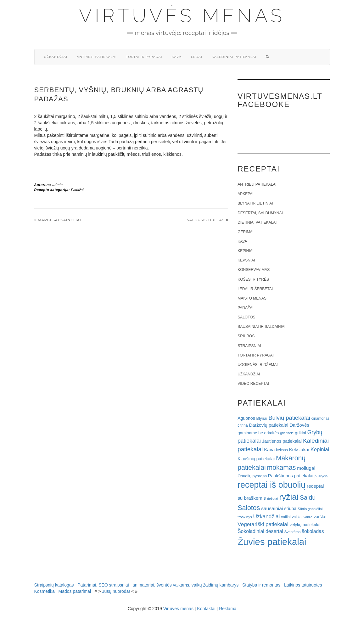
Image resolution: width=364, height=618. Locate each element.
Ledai (197, 57)
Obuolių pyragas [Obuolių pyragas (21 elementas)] (252, 476)
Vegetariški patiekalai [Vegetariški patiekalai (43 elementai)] (263, 524)
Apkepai (245, 194)
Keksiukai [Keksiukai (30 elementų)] (299, 449)
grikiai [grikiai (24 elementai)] (300, 433)
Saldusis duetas (206, 220)
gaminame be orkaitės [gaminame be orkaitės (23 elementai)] (258, 433)
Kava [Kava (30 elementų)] (269, 449)
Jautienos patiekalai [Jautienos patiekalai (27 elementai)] (282, 441)
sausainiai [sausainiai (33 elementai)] (272, 508)
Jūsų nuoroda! (116, 591)
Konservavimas (254, 270)
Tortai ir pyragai (144, 57)
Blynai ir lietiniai (255, 203)
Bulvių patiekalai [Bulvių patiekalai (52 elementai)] (289, 418)
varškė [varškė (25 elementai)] (320, 517)
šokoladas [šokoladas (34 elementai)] (313, 531)
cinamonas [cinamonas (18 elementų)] (320, 419)
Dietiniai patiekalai (257, 222)
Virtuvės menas (182, 16)
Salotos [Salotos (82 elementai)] (249, 508)
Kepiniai (246, 251)
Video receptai (253, 384)
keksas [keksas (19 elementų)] (282, 450)
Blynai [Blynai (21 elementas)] (262, 418)
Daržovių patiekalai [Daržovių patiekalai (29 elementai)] (269, 425)
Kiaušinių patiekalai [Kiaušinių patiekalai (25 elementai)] (256, 459)
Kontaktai (206, 609)
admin (57, 185)
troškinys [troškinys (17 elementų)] (245, 517)
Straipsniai (249, 346)
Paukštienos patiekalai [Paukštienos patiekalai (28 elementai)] (291, 476)
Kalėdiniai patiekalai (234, 57)
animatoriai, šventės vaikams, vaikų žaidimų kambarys (185, 585)
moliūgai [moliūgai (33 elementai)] (306, 468)
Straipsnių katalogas (54, 585)
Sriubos (246, 336)
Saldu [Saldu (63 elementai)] (308, 497)
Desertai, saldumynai (260, 213)
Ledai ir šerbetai (255, 289)
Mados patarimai (75, 591)
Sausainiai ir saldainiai (261, 327)
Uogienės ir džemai (258, 365)
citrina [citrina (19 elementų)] (243, 425)
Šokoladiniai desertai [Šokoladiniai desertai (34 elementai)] (260, 531)
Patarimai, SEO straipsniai (103, 585)
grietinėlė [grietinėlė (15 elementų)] (287, 433)
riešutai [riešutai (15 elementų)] (272, 498)
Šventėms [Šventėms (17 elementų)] (292, 532)
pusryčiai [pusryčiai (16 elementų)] (322, 476)
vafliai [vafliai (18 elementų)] (286, 517)
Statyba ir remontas (261, 585)
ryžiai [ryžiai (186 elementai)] (289, 497)
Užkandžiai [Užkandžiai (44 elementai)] (267, 516)
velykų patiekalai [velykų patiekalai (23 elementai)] (305, 525)
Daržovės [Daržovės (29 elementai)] (299, 425)
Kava (176, 57)
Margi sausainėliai (59, 220)
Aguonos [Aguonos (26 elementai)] (246, 418)
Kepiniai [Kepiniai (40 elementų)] (320, 449)
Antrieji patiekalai (97, 57)
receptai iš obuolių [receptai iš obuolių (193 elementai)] (272, 485)
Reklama (228, 609)
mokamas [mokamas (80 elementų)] (282, 467)
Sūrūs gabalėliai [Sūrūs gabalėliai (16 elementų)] (310, 509)
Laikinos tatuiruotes (303, 585)
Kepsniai (246, 260)
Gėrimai (246, 232)
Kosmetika (45, 591)
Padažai (77, 190)
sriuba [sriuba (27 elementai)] (290, 508)
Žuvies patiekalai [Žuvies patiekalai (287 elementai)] (272, 542)
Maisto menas (252, 298)
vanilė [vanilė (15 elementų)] (308, 517)
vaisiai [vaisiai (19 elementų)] (297, 517)
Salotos (246, 317)
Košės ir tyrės (253, 279)
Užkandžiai (56, 57)
